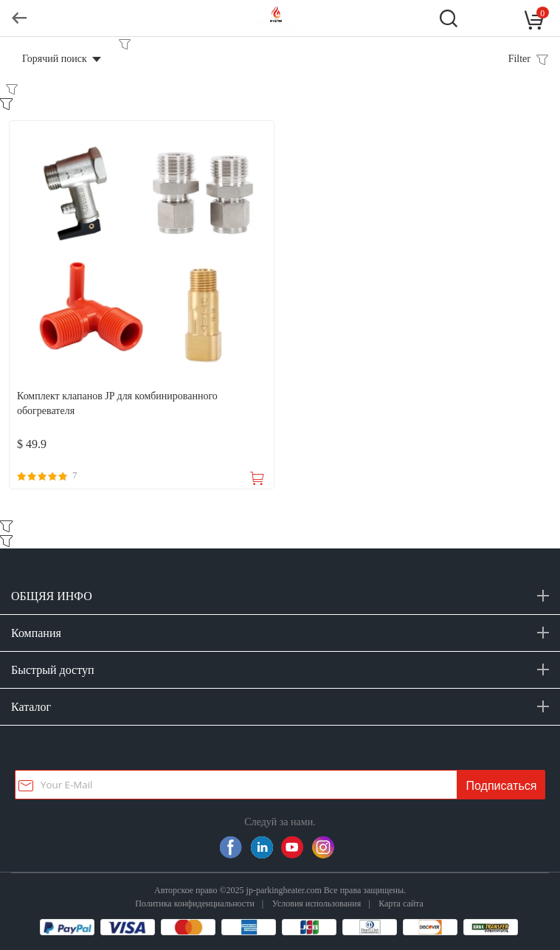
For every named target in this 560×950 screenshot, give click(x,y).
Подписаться (502, 786)
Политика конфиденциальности (195, 903)
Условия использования (317, 903)
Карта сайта (401, 903)
